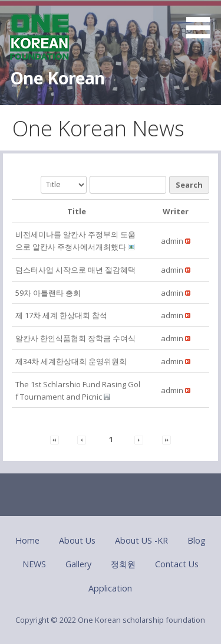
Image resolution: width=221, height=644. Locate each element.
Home (27, 540)
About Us (77, 540)
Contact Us (177, 564)
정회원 (123, 564)
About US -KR (141, 540)
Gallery (78, 564)
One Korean (57, 78)
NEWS (34, 564)
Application (110, 588)
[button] (202, 21)
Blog (197, 540)
